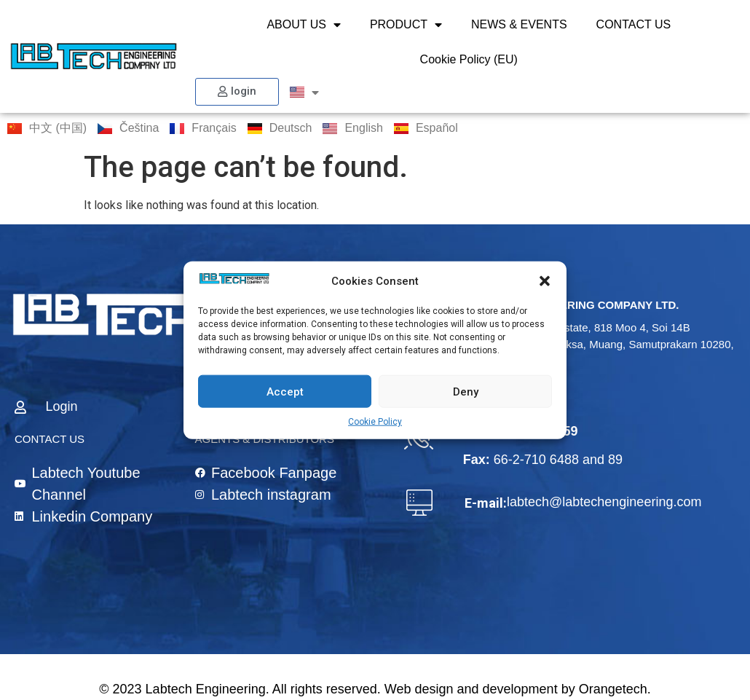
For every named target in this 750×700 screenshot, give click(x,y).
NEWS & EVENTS (519, 24)
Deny (466, 391)
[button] (545, 281)
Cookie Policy (375, 422)
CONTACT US (634, 24)
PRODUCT (406, 25)
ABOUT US (304, 25)
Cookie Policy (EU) (469, 59)
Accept (285, 391)
